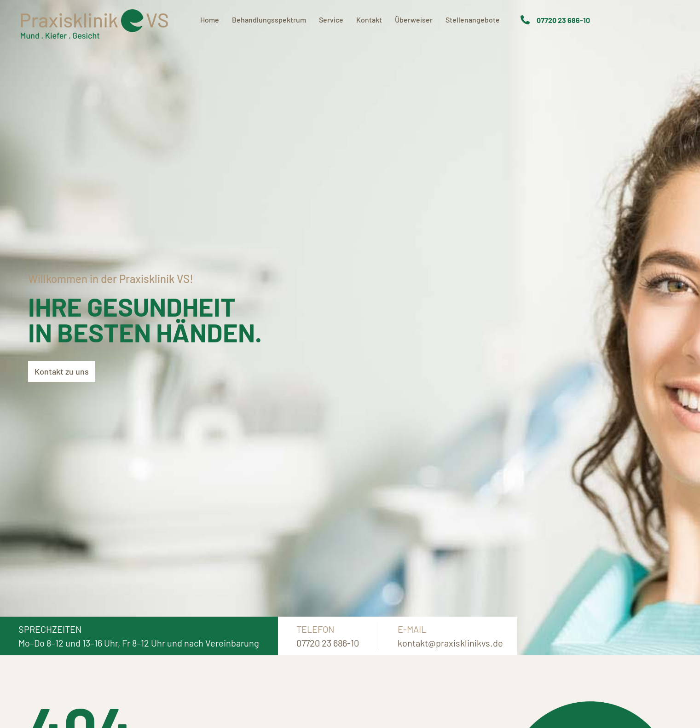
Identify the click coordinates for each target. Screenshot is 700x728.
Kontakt (369, 20)
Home (210, 20)
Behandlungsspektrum (269, 20)
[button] (9, 719)
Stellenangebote (473, 20)
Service (331, 20)
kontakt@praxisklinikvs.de (450, 643)
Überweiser (414, 20)
